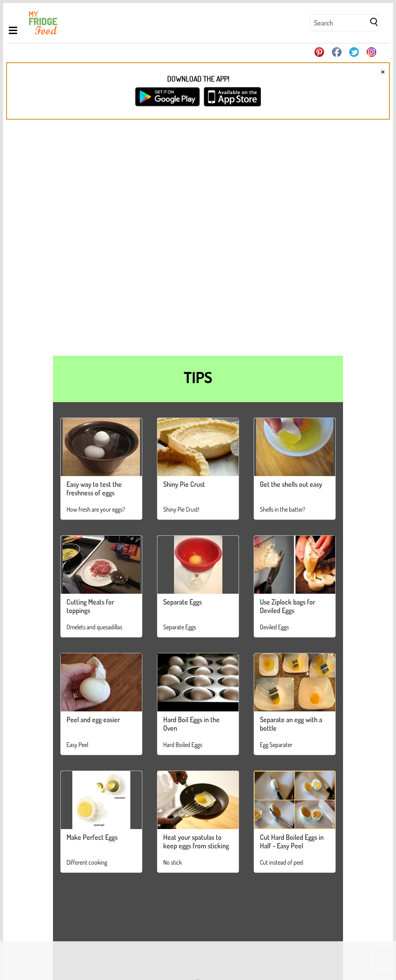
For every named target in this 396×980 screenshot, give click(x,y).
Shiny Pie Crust (184, 484)
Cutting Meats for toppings (90, 606)
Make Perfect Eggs (92, 837)
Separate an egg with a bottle (291, 724)
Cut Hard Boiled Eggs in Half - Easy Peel (292, 841)
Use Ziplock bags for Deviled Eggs (288, 606)
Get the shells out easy (291, 484)
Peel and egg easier (93, 720)
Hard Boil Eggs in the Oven (191, 724)
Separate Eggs (183, 602)
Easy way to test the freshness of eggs (94, 488)
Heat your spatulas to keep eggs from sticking (196, 841)
